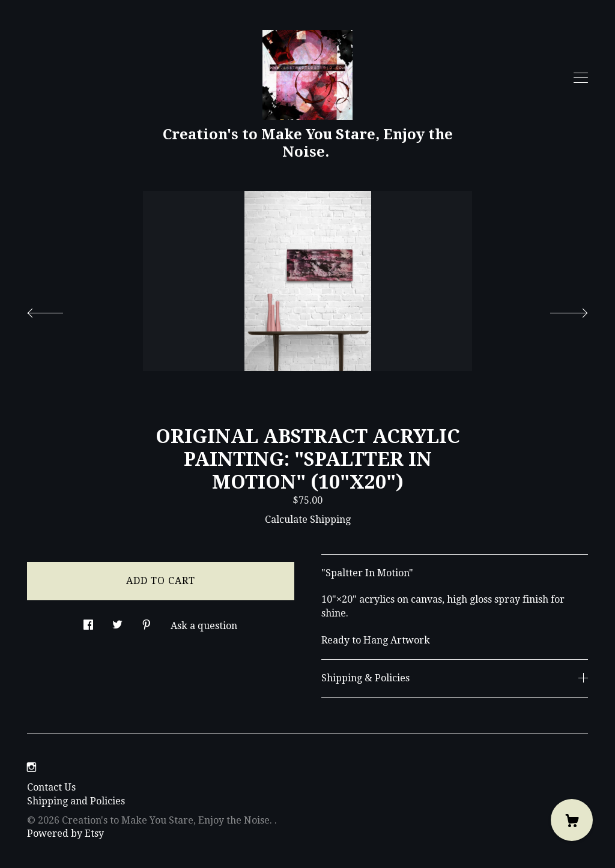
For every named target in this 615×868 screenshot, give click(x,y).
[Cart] (572, 820)
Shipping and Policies (76, 801)
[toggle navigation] (581, 78)
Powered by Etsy (65, 833)
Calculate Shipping (308, 520)
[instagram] (32, 767)
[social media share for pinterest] (147, 622)
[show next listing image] (558, 310)
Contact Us (51, 787)
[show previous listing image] (57, 310)
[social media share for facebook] (88, 622)
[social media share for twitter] (117, 622)
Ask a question (204, 626)
